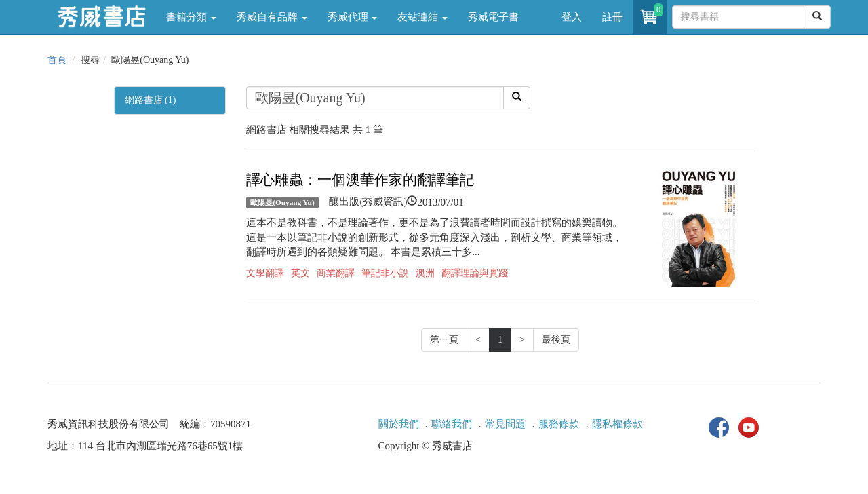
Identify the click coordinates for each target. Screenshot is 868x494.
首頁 (57, 60)
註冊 (612, 17)
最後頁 (556, 340)
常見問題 (505, 424)
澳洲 (425, 273)
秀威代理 (353, 17)
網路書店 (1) (151, 100)
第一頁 (444, 340)
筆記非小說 (385, 273)
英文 (300, 273)
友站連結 (422, 17)
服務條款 (559, 424)
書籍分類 (191, 17)
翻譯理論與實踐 (475, 273)
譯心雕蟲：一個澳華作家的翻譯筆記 (360, 180)
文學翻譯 (265, 273)
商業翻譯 (336, 273)
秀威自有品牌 (272, 17)
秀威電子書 (493, 17)
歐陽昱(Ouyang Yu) (282, 202)
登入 (572, 17)
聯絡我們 (452, 424)
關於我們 (399, 424)
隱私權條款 (617, 424)
